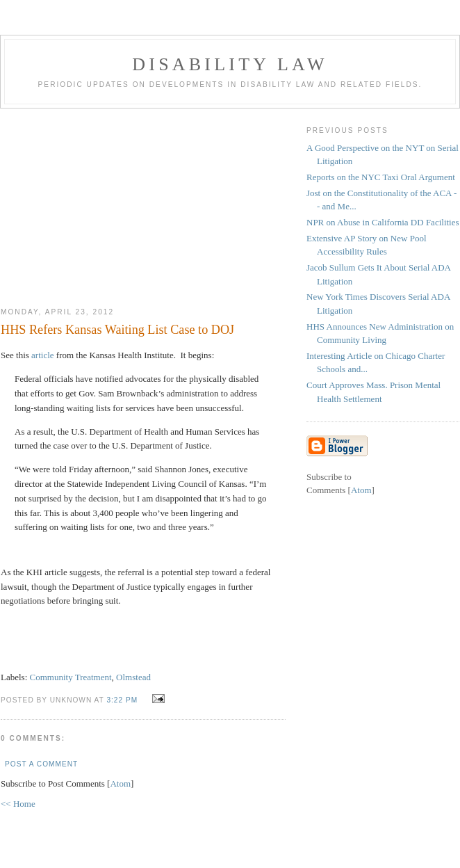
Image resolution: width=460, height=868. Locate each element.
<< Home (18, 804)
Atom (120, 783)
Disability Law (230, 64)
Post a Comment (41, 764)
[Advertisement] (143, 202)
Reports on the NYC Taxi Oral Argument (381, 177)
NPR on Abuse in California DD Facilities (383, 222)
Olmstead (133, 677)
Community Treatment (71, 677)
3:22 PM (123, 700)
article (42, 355)
